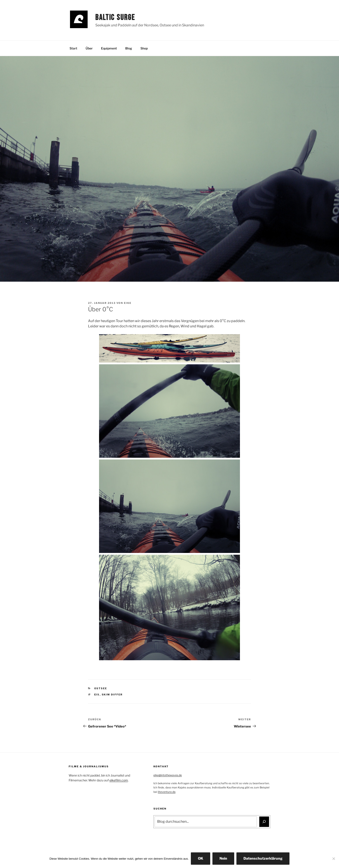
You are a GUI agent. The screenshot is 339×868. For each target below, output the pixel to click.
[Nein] (333, 859)
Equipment (109, 48)
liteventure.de (167, 792)
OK (201, 858)
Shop (144, 48)
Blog (129, 48)
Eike (128, 303)
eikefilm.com (119, 780)
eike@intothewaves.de (168, 775)
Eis (97, 695)
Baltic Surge (115, 18)
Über (89, 48)
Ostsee (101, 688)
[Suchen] (264, 822)
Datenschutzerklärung (263, 858)
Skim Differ (112, 695)
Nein (223, 858)
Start (73, 48)
